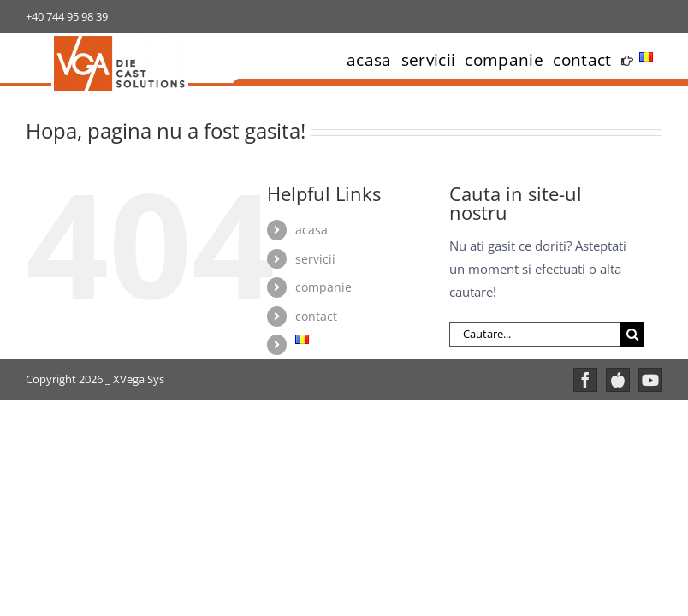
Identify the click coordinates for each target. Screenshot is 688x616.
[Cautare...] (534, 334)
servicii (315, 259)
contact (316, 316)
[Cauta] (632, 334)
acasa (311, 230)
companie (323, 287)
